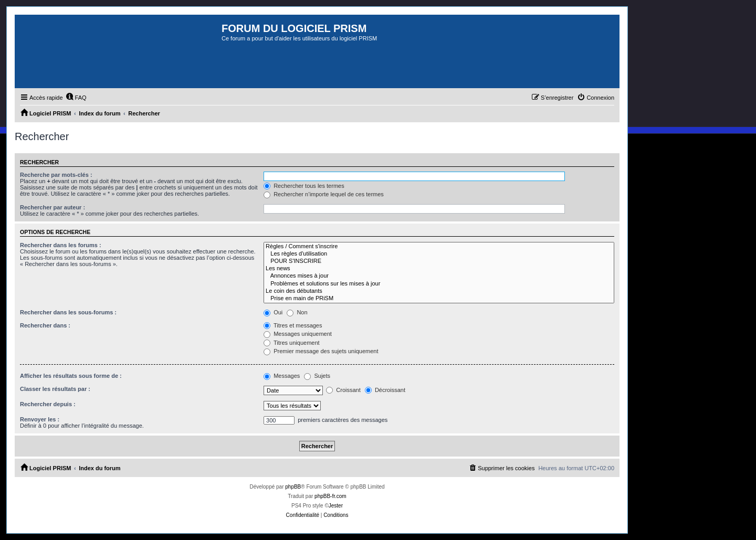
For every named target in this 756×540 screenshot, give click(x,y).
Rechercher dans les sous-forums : (68, 312)
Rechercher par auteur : (52, 207)
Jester (336, 506)
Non (297, 312)
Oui (273, 312)
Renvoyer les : (40, 419)
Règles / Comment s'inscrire (439, 247)
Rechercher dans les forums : (61, 245)
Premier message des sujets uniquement (321, 351)
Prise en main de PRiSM (439, 299)
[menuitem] (76, 98)
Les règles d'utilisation (439, 254)
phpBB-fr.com (330, 496)
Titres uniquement (292, 343)
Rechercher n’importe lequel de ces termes (324, 194)
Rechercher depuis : (48, 404)
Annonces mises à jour (439, 276)
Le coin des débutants (439, 291)
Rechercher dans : (45, 325)
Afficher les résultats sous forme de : (71, 376)
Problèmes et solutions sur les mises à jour (439, 284)
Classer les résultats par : (55, 389)
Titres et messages (293, 325)
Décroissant (385, 390)
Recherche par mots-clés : (56, 175)
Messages (282, 376)
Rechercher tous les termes (304, 186)
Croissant (343, 390)
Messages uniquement (298, 334)
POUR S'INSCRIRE (439, 261)
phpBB (293, 487)
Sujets (317, 376)
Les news (439, 269)
